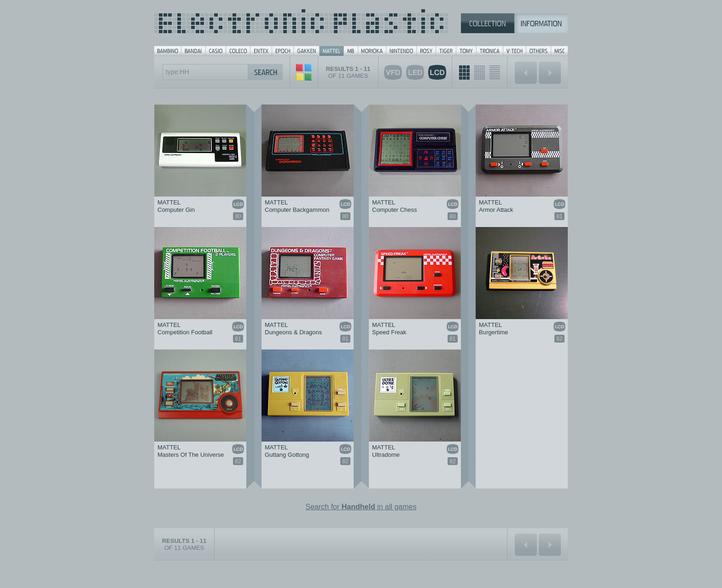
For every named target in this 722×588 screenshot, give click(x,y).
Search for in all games (361, 507)
